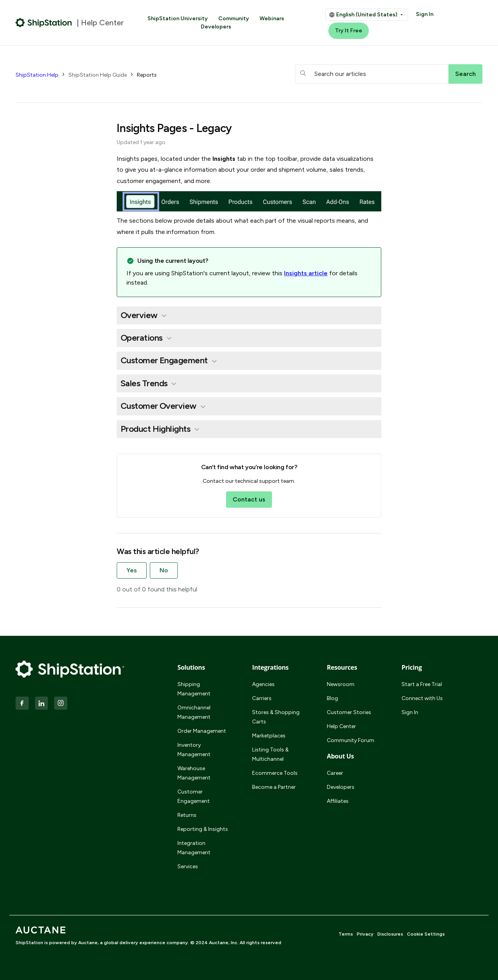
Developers (216, 27)
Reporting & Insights (203, 829)
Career (335, 773)
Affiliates (338, 801)
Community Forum (351, 740)
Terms (346, 934)
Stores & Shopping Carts (276, 717)
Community (234, 18)
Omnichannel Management (194, 712)
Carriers (262, 698)
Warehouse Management (194, 773)
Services (188, 867)
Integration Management (194, 848)
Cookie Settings (426, 934)
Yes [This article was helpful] (132, 570)
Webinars (272, 18)
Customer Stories (349, 712)
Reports (147, 75)
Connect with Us (422, 698)
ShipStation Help (37, 75)
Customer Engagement (194, 796)
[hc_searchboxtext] (372, 74)
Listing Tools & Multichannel (270, 754)
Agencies (263, 684)
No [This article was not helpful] (164, 570)
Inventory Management (194, 750)
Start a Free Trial (422, 684)
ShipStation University (178, 18)
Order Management (202, 731)
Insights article (306, 273)
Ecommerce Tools (275, 773)
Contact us (249, 499)
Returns (187, 815)
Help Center (341, 726)
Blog (332, 698)
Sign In (425, 14)
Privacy (365, 934)
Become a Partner (274, 787)
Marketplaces (269, 736)
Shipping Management (194, 689)
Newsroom (341, 684)
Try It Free (349, 31)
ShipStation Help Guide (98, 75)
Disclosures (390, 934)
